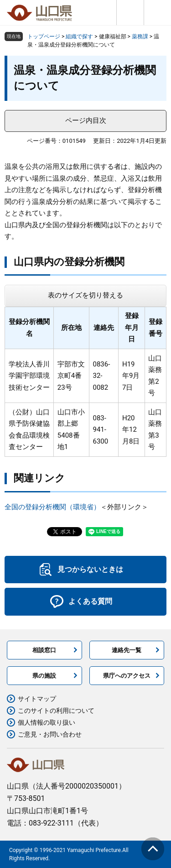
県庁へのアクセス (127, 676)
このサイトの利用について (56, 711)
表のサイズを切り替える (85, 295)
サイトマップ (37, 699)
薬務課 (140, 37)
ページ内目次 (86, 120)
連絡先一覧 (127, 650)
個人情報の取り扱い (47, 722)
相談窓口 (44, 650)
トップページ (44, 37)
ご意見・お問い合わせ (50, 734)
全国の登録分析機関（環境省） (52, 507)
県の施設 (44, 676)
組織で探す (79, 37)
